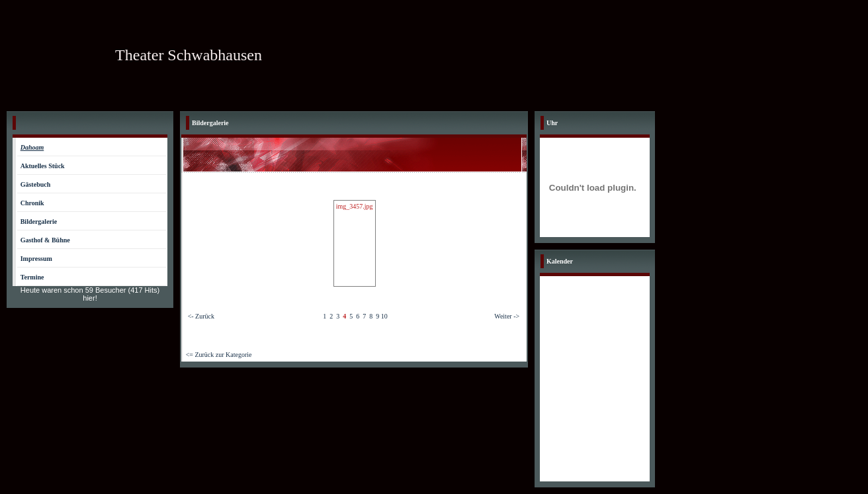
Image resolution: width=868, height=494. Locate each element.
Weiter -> (507, 316)
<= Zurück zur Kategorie (219, 355)
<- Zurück (201, 316)
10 (384, 316)
